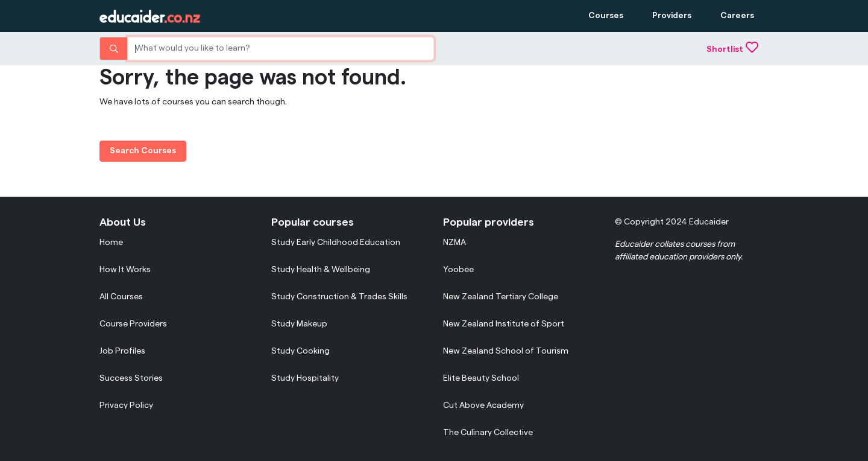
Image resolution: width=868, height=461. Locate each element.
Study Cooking (300, 351)
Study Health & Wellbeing (321, 270)
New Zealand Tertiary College (501, 297)
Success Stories (131, 378)
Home (111, 243)
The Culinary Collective (488, 433)
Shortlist (732, 49)
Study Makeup (299, 324)
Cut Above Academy (483, 405)
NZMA (454, 243)
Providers (672, 16)
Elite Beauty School (481, 378)
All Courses (121, 297)
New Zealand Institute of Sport (504, 324)
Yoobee (458, 270)
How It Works (125, 270)
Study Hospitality (305, 378)
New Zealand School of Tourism (506, 351)
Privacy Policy (126, 405)
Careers (737, 16)
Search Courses (143, 151)
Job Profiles (122, 351)
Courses (606, 16)
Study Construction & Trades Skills (339, 297)
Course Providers (133, 324)
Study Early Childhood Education (336, 243)
